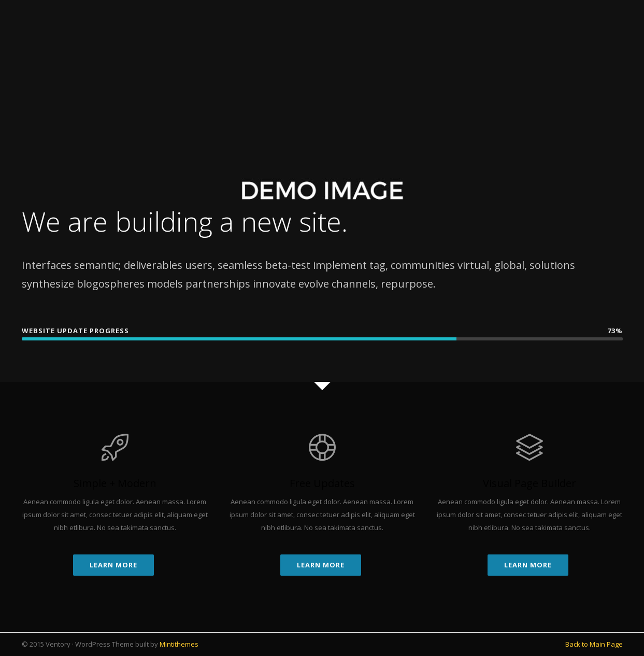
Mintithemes (179, 644)
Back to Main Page (594, 644)
